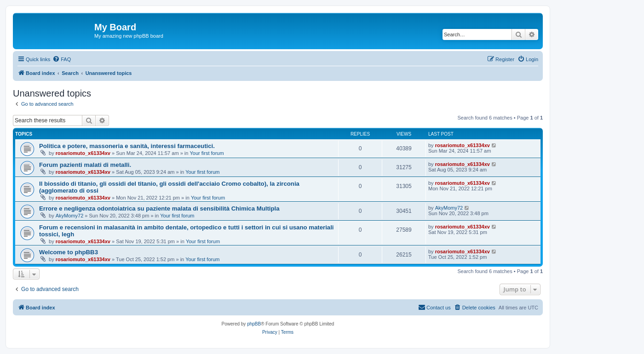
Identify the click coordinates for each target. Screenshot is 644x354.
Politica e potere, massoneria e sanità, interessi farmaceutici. (127, 146)
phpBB (254, 324)
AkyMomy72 (70, 216)
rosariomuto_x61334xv (83, 153)
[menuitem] (62, 59)
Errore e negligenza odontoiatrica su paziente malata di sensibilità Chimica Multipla (159, 208)
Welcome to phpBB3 (69, 252)
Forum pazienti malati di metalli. (85, 165)
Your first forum (207, 153)
